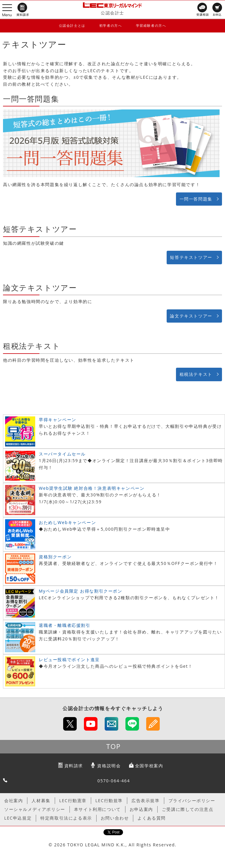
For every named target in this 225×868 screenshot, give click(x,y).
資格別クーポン (55, 557)
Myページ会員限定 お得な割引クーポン (81, 591)
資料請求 (74, 766)
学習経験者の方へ (151, 25)
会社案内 (14, 801)
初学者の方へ (111, 25)
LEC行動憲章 (73, 801)
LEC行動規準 (109, 801)
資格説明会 (109, 766)
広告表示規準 (146, 801)
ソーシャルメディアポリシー (35, 809)
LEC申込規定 (18, 818)
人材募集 (41, 801)
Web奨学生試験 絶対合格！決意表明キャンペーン (92, 488)
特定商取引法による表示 (66, 818)
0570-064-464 (114, 781)
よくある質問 (152, 818)
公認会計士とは (72, 25)
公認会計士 (112, 13)
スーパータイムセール (62, 454)
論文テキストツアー (191, 316)
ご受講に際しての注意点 (188, 809)
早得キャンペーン (58, 420)
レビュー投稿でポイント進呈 (69, 659)
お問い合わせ (115, 818)
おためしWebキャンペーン (67, 522)
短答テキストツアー (191, 257)
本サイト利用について (97, 809)
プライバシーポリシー (192, 801)
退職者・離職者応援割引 (65, 625)
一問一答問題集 (196, 199)
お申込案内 (141, 809)
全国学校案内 (149, 766)
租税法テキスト (196, 374)
